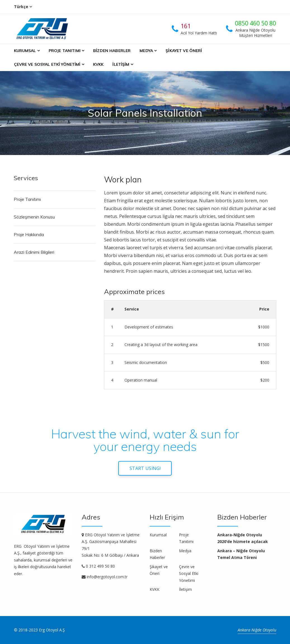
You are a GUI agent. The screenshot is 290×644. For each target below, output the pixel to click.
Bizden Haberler (112, 51)
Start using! (145, 468)
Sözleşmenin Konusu (34, 217)
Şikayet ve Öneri (184, 51)
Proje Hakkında (29, 234)
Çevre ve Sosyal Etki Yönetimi (47, 64)
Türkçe (21, 7)
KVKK (98, 64)
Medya (146, 51)
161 (186, 26)
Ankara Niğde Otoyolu (257, 630)
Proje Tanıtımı (65, 51)
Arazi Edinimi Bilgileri (34, 252)
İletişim (121, 64)
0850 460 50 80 (255, 23)
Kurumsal (25, 51)
